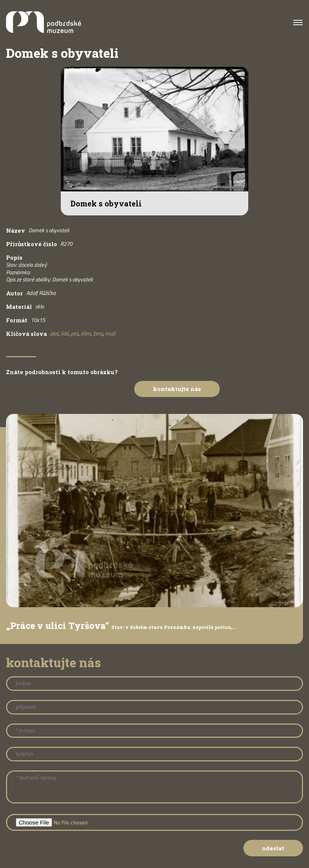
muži (110, 333)
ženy (98, 333)
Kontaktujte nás (177, 389)
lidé (65, 333)
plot (54, 333)
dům (86, 333)
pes (75, 333)
